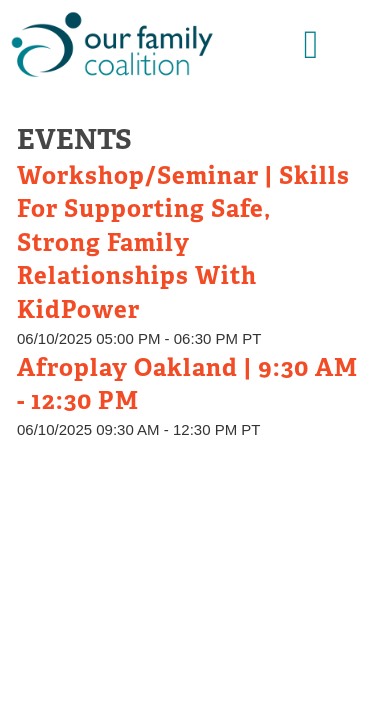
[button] (311, 45)
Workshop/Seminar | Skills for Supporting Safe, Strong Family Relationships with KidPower (183, 242)
